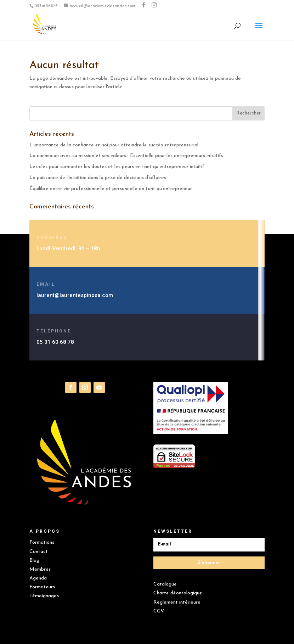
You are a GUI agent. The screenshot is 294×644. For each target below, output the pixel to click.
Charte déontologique (178, 593)
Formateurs (42, 587)
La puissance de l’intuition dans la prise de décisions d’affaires (98, 178)
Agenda (38, 578)
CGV (159, 611)
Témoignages (44, 596)
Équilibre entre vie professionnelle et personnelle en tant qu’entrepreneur (111, 189)
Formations (42, 542)
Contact (39, 552)
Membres (40, 569)
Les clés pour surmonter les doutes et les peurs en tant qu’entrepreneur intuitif (117, 167)
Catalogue (165, 584)
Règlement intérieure (177, 602)
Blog (34, 561)
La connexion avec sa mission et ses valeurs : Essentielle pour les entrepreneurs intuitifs (127, 156)
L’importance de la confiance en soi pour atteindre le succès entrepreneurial (115, 145)
